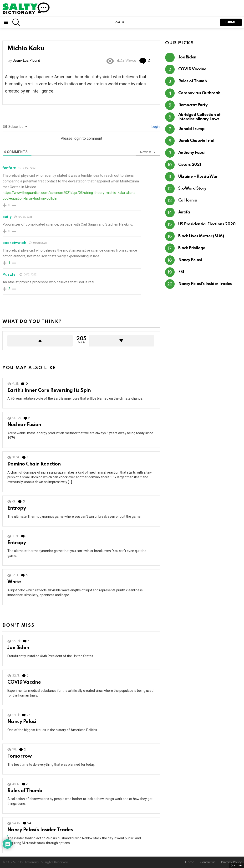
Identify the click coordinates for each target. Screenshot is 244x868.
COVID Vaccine (24, 682)
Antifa (184, 212)
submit (231, 22)
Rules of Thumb (25, 791)
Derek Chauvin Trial (196, 141)
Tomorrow (20, 756)
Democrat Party (193, 105)
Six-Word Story (192, 189)
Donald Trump (191, 129)
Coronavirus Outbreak (199, 93)
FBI (181, 272)
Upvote (40, 341)
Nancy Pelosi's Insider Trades (40, 830)
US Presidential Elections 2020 (207, 224)
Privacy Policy (231, 862)
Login (155, 127)
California (188, 200)
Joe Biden (18, 648)
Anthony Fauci (191, 153)
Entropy (17, 508)
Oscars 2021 (190, 165)
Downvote (121, 341)
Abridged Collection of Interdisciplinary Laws (199, 117)
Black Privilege (192, 248)
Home (190, 862)
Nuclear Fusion (24, 425)
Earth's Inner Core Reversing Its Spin (49, 391)
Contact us (208, 862)
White (14, 582)
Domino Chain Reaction (34, 464)
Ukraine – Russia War (198, 177)
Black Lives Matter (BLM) (201, 236)
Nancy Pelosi (22, 722)
